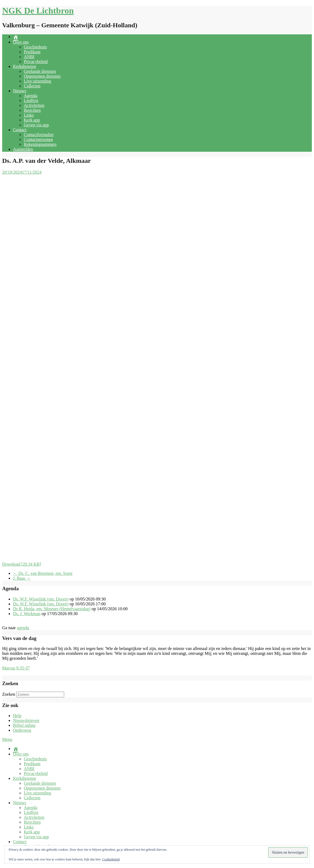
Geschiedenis (35, 47)
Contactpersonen (38, 139)
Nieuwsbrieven (26, 720)
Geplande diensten (40, 71)
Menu (7, 739)
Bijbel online (24, 725)
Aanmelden (23, 149)
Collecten (32, 86)
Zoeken (9, 694)
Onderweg (22, 730)
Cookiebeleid (111, 859)
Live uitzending (37, 81)
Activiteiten (34, 105)
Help (17, 716)
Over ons (21, 42)
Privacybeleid (36, 62)
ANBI (29, 57)
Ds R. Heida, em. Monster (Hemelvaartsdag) (52, 609)
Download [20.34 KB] (22, 564)
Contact (20, 130)
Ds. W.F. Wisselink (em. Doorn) (41, 599)
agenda (23, 628)
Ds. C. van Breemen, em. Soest (43, 573)
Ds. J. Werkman (27, 614)
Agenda (31, 96)
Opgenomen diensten (42, 76)
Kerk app (32, 120)
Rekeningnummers (40, 144)
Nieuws (20, 91)
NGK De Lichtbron (38, 11)
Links (29, 115)
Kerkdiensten (24, 66)
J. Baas (22, 578)
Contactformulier (39, 135)
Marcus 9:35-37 (16, 668)
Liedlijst (31, 100)
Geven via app (36, 125)
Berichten (32, 110)
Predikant (32, 52)
